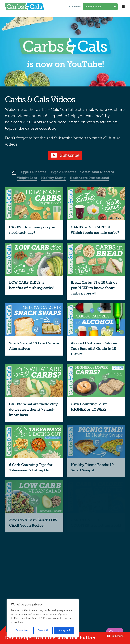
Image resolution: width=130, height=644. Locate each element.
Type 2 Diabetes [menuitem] (63, 172)
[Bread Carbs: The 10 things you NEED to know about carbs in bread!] (96, 245)
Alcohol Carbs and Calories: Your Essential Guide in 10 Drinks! (95, 349)
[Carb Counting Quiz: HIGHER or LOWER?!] (96, 366)
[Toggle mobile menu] (123, 7)
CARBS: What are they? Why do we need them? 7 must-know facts (33, 409)
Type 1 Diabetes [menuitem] (33, 172)
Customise (22, 630)
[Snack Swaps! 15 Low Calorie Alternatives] (34, 305)
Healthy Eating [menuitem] (53, 178)
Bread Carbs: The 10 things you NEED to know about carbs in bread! (94, 288)
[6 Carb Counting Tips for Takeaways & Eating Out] (34, 427)
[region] (43, 618)
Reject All (43, 630)
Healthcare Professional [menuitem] (89, 178)
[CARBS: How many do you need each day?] (34, 189)
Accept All (64, 630)
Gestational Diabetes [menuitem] (97, 172)
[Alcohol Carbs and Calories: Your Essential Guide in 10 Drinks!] (96, 305)
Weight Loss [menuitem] (27, 178)
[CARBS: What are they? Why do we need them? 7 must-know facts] (34, 366)
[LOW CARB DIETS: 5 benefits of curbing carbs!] (34, 245)
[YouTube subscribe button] (65, 152)
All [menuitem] (14, 172)
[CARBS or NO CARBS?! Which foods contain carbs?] (96, 189)
